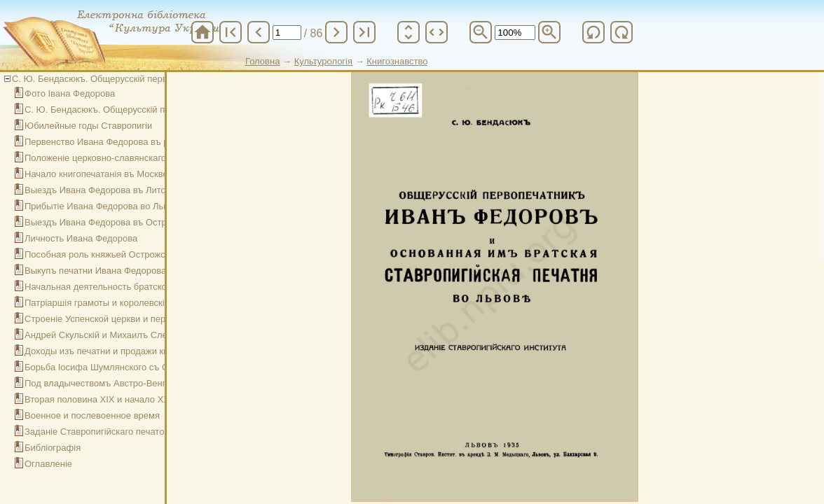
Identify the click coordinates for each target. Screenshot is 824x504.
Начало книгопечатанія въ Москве (96, 174)
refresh (593, 32)
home (202, 32)
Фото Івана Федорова (70, 93)
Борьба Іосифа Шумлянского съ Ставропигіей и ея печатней (152, 367)
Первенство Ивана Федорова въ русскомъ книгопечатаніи (146, 142)
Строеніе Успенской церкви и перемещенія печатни (133, 319)
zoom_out (481, 32)
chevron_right (336, 32)
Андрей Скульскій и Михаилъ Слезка (103, 335)
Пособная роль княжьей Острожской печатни (120, 254)
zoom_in (549, 32)
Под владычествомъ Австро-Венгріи (101, 383)
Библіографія (53, 448)
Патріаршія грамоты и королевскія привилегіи (121, 303)
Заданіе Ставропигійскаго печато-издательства (124, 432)
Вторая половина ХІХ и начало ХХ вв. (104, 399)
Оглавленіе (48, 464)
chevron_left (259, 32)
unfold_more (408, 32)
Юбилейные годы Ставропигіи (88, 126)
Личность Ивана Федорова (81, 238)
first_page (231, 32)
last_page (364, 32)
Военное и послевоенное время (92, 415)
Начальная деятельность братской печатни (116, 287)
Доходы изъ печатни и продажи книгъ (104, 351)
